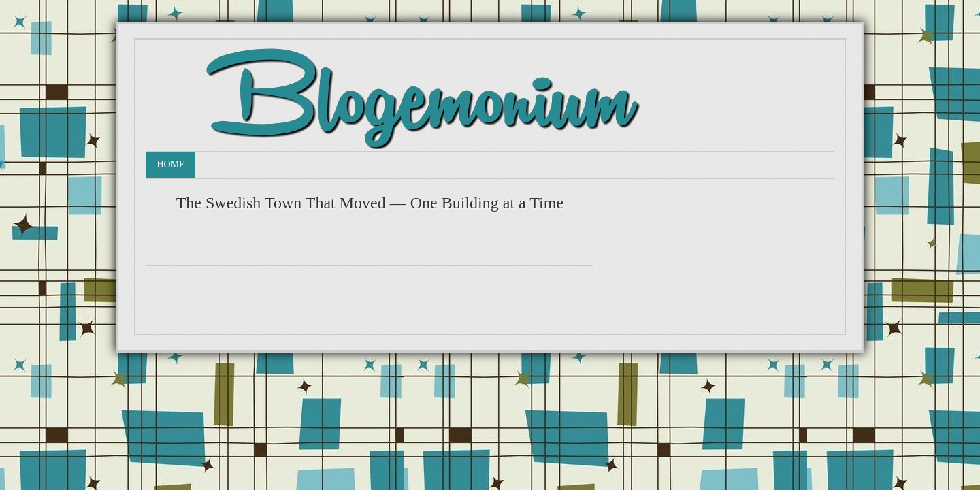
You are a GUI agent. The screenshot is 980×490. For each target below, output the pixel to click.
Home (170, 164)
